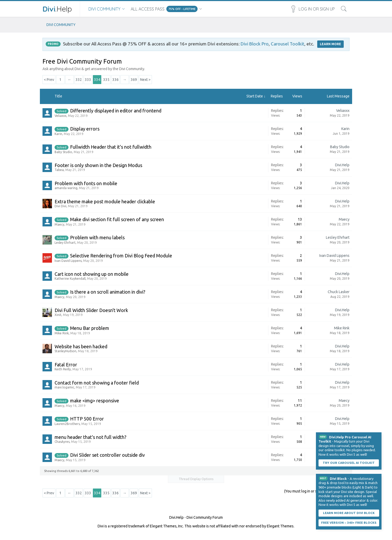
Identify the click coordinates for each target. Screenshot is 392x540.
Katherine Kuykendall (70, 279)
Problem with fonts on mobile (86, 183)
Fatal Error (66, 365)
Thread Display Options (196, 479)
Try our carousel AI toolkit (349, 463)
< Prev (49, 80)
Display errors (85, 129)
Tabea (59, 170)
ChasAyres (62, 442)
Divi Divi (60, 206)
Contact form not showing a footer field (97, 383)
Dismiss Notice (378, 436)
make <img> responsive (95, 401)
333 (88, 80)
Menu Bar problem (90, 328)
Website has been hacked (81, 346)
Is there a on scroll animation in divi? (108, 292)
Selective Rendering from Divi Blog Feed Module (121, 256)
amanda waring (66, 188)
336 (115, 80)
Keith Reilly (63, 369)
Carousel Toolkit (288, 44)
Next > (145, 80)
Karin (58, 134)
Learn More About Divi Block (349, 513)
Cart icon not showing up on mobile (92, 274)
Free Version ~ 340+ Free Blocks (349, 523)
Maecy (59, 224)
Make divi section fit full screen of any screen (117, 219)
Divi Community (104, 9)
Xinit (58, 315)
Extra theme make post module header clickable (105, 201)
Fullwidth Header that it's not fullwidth (111, 147)
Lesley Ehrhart (65, 243)
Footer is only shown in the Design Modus (98, 165)
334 (97, 80)
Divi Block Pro (255, 44)
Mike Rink (62, 333)
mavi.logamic (64, 387)
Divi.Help (342, 165)
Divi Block (338, 479)
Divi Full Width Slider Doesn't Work (91, 310)
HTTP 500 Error (87, 419)
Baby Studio (63, 152)
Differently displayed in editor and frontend (116, 111)
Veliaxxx (60, 116)
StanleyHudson (65, 351)
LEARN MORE (330, 44)
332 (79, 80)
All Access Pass (148, 9)
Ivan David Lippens (68, 261)
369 (134, 80)
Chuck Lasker (339, 292)
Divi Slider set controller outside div (107, 455)
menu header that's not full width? (91, 437)
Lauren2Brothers (67, 424)
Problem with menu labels (97, 237)
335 (106, 80)
